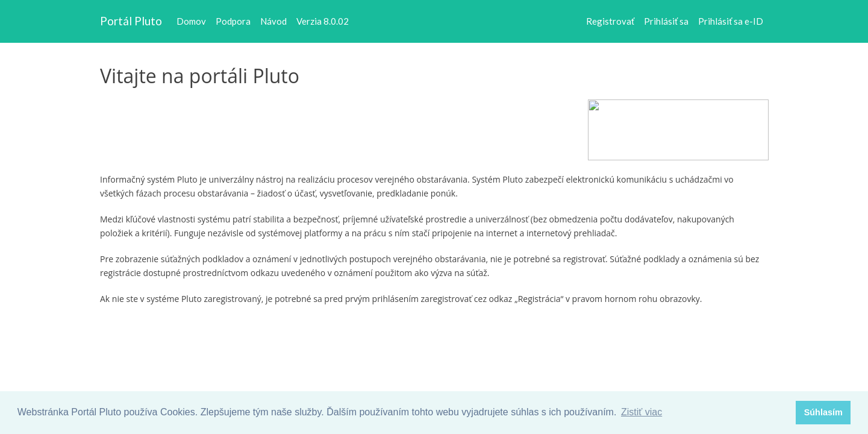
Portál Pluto (131, 21)
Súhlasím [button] (823, 412)
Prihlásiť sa (666, 21)
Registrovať (610, 21)
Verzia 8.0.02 (323, 21)
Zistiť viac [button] (642, 412)
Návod (273, 21)
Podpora (233, 21)
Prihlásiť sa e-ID (731, 21)
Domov (191, 21)
